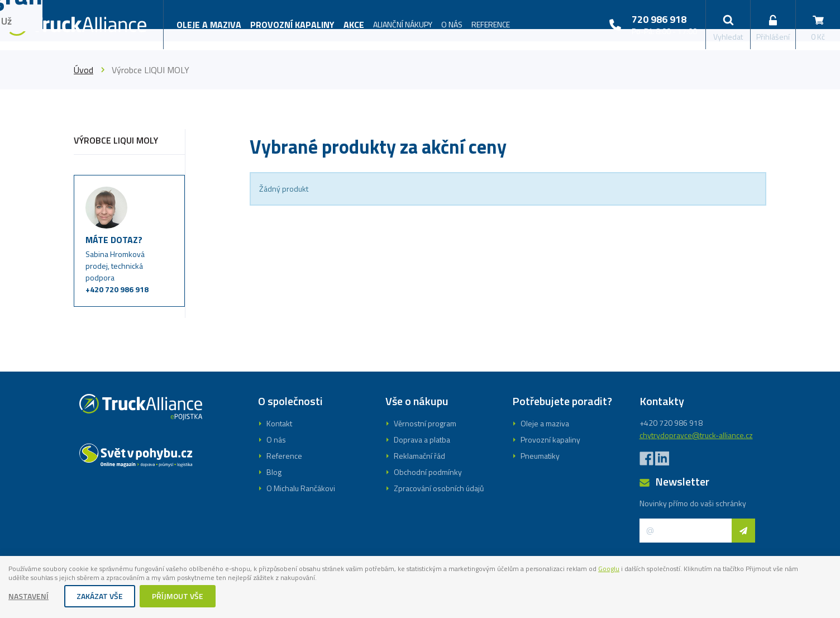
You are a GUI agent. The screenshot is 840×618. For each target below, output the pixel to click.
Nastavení (29, 597)
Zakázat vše (100, 597)
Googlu (682, 567)
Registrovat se (420, 367)
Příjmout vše (178, 597)
